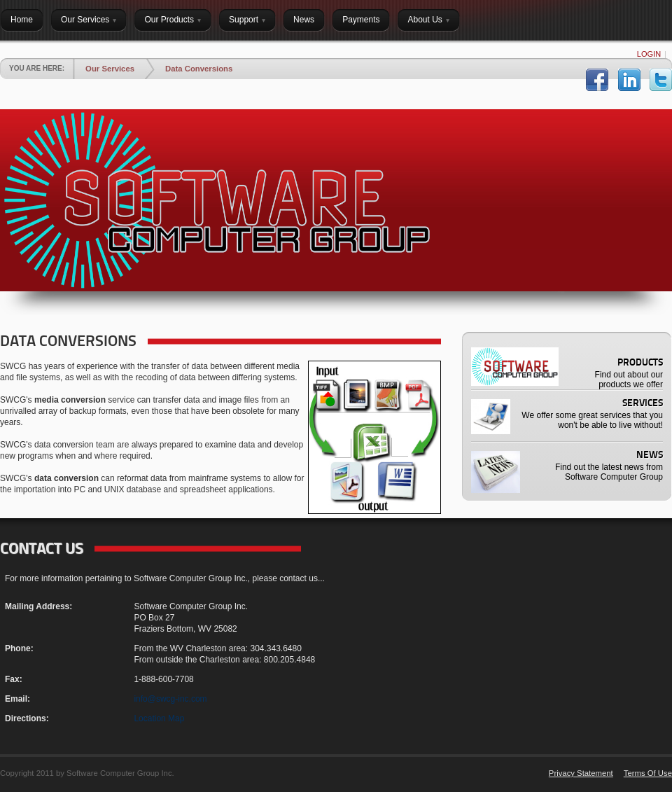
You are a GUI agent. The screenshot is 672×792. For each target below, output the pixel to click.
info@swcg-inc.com (170, 699)
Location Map (159, 718)
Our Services (110, 69)
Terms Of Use (648, 773)
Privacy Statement (581, 773)
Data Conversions (199, 69)
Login (649, 54)
